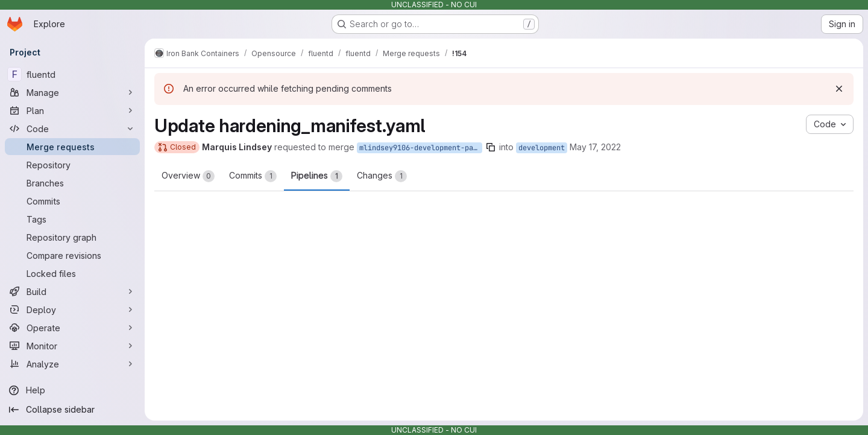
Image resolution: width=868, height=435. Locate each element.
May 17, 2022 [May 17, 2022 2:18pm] (595, 147)
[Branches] (72, 183)
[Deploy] (72, 310)
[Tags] (72, 219)
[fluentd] (72, 74)
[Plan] (72, 110)
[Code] (72, 129)
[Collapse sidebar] (72, 410)
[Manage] (72, 92)
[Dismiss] (839, 89)
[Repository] (72, 165)
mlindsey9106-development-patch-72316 (421, 148)
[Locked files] (72, 273)
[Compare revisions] (72, 255)
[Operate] (72, 328)
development (542, 148)
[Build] (72, 291)
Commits (253, 176)
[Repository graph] (72, 237)
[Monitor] (72, 346)
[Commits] (72, 201)
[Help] (72, 390)
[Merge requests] (72, 147)
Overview (188, 176)
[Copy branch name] (491, 147)
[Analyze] (72, 364)
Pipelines (317, 176)
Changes (382, 176)
